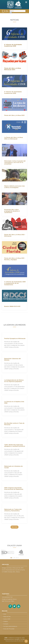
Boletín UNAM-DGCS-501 (12, 306)
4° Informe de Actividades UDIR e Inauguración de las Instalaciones (15, 283)
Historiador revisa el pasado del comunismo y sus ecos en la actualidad (15, 162)
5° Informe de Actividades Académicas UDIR (13, 92)
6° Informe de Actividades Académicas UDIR (13, 45)
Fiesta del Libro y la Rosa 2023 (14, 115)
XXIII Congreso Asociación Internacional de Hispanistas (14, 488)
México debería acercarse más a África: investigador (14, 187)
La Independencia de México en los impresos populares (14, 381)
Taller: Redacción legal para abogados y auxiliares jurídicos (15, 445)
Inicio (5, 614)
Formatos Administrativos (10, 626)
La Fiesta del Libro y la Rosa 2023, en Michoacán (14, 138)
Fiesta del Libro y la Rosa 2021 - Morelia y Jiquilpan (15, 259)
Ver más (14, 527)
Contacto (6, 624)
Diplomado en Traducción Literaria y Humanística (13, 510)
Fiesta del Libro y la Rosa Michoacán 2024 (13, 69)
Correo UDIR (7, 619)
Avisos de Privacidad (9, 629)
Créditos (5, 621)
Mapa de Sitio (7, 617)
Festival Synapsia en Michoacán (15, 339)
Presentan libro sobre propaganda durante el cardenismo (12, 211)
